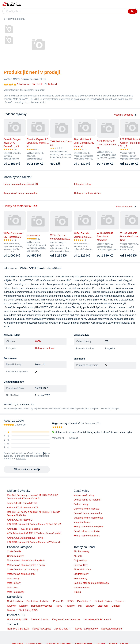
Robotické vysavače (42, 606)
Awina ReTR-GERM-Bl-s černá (23, 529)
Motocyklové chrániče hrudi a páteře (26, 560)
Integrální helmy (83, 184)
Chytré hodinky (15, 601)
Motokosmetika (82, 588)
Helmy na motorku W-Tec (88, 193)
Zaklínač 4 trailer (40, 620)
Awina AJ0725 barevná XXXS (23, 508)
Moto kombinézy (16, 592)
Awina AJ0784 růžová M (20, 520)
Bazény (11, 610)
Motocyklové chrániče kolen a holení (26, 565)
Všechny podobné (125, 115)
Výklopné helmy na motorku (88, 518)
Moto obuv (13, 588)
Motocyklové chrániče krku (21, 574)
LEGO (70, 601)
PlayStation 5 (84, 601)
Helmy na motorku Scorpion (88, 527)
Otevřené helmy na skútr (87, 509)
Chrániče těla (14, 551)
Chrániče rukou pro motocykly (23, 570)
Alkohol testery (81, 551)
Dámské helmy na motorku (88, 513)
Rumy (59, 606)
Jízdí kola (103, 606)
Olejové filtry (80, 560)
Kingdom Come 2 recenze (66, 620)
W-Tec (39, 341)
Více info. (21, 459)
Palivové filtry (81, 565)
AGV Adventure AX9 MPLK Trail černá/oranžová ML (34, 533)
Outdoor (116, 606)
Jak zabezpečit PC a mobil (97, 620)
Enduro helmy (81, 504)
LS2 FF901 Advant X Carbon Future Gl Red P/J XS (34, 524)
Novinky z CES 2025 (18, 629)
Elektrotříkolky (81, 574)
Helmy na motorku (15, 19)
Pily (80, 606)
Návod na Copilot (41, 629)
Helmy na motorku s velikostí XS (21, 184)
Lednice (23, 606)
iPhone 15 (58, 601)
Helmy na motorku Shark (87, 536)
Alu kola (78, 556)
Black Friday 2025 (28, 610)
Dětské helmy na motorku (87, 500)
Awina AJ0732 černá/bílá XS (22, 503)
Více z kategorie (126, 207)
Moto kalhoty (14, 583)
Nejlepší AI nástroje (111, 629)
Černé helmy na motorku (87, 531)
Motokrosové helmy (84, 495)
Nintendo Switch (103, 601)
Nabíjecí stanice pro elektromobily (91, 583)
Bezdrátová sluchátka (38, 601)
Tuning (77, 592)
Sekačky (90, 606)
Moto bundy (13, 579)
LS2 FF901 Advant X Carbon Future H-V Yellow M (33, 542)
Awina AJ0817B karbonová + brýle (25, 538)
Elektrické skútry (82, 570)
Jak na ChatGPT (63, 629)
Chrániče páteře (16, 556)
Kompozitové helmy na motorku (20, 193)
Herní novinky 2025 (17, 620)
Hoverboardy (80, 579)
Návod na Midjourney (86, 629)
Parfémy (70, 606)
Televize (120, 601)
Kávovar (12, 606)
